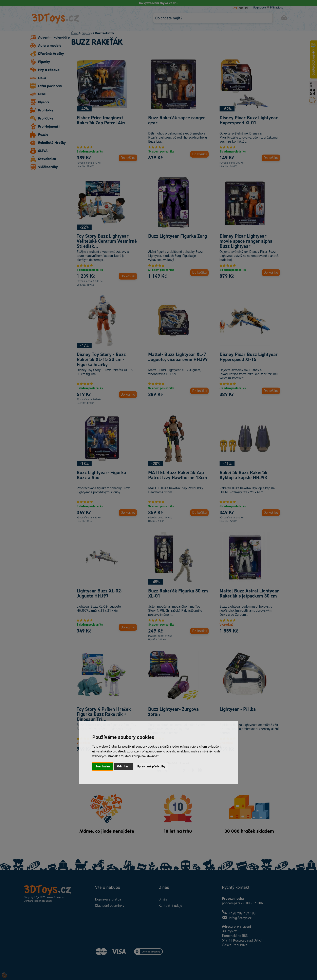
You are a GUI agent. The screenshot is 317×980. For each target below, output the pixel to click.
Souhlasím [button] (103, 766)
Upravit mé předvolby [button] (151, 766)
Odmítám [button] (123, 766)
